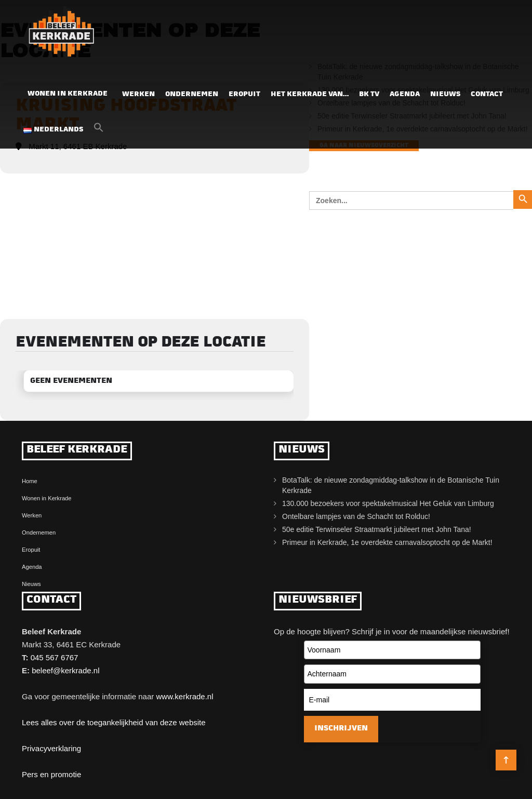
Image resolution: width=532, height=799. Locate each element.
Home (30, 481)
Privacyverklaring (51, 748)
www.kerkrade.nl (184, 696)
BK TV (369, 94)
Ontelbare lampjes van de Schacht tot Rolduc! (356, 516)
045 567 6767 (55, 657)
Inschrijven (341, 729)
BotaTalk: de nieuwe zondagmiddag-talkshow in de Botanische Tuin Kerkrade (391, 485)
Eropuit (244, 94)
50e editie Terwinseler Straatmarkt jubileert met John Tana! (377, 529)
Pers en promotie (51, 774)
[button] (99, 130)
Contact (487, 94)
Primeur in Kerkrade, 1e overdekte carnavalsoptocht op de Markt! (387, 542)
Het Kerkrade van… (310, 94)
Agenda (405, 94)
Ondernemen (192, 94)
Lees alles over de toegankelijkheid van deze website (114, 722)
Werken (138, 94)
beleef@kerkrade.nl (65, 670)
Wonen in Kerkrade (68, 94)
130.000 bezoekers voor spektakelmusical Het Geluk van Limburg (388, 503)
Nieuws (445, 94)
